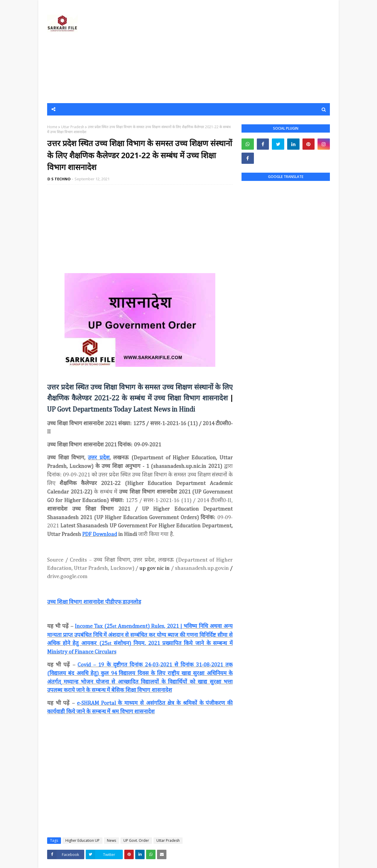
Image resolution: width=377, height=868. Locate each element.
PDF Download (100, 534)
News (111, 840)
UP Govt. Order (136, 840)
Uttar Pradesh (73, 127)
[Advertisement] (223, 52)
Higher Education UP (82, 840)
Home (52, 127)
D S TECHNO (59, 179)
